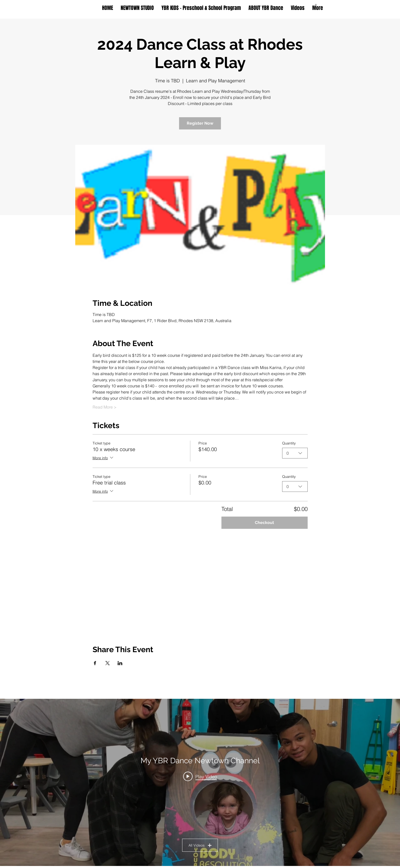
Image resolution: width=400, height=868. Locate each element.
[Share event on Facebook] (95, 663)
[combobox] (295, 453)
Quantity (289, 443)
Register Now (200, 123)
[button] (316, 5)
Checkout (264, 523)
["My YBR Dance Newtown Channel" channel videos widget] (200, 782)
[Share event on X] (108, 663)
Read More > (105, 407)
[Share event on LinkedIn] (120, 663)
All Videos (200, 845)
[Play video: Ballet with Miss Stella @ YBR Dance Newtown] (200, 776)
